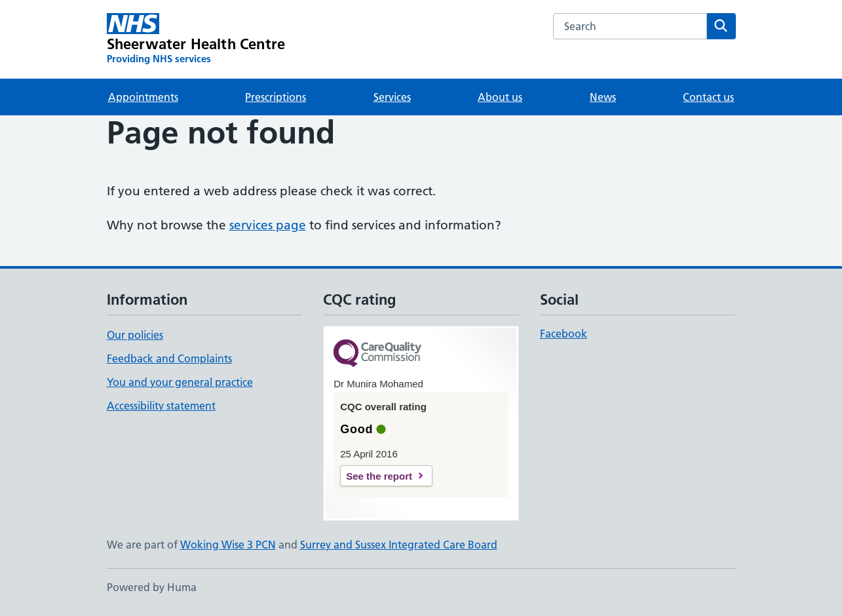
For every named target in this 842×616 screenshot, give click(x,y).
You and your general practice (180, 382)
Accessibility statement (161, 406)
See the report (379, 476)
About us (500, 97)
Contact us (708, 97)
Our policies (135, 335)
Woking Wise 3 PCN (228, 545)
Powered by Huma (152, 587)
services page (268, 225)
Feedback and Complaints (169, 358)
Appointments (143, 97)
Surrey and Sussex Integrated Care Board (399, 545)
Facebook (564, 334)
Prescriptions (276, 97)
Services (392, 97)
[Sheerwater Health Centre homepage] (196, 39)
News (603, 97)
